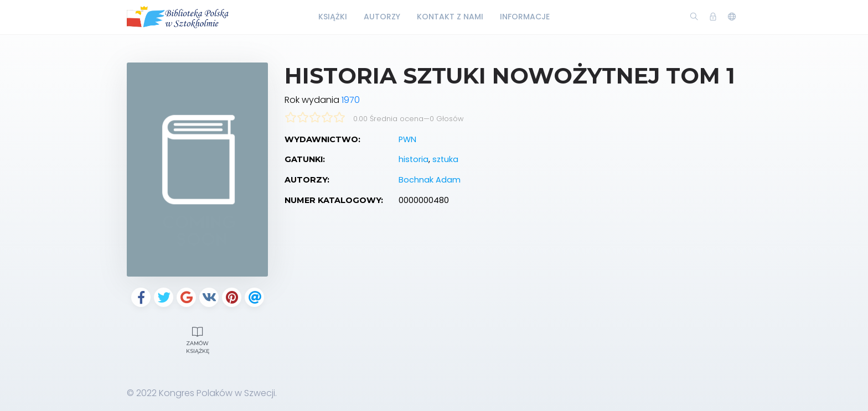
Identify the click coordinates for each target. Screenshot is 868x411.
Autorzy (382, 17)
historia (414, 159)
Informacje (525, 17)
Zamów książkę (197, 339)
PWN (407, 139)
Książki (333, 17)
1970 (351, 100)
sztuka (445, 159)
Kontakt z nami (450, 17)
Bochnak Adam (430, 180)
